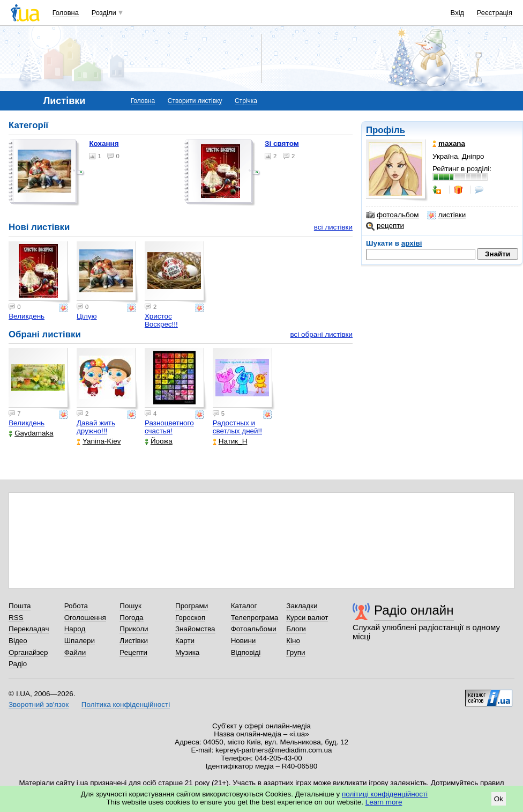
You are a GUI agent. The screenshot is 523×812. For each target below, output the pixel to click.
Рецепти (133, 652)
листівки (446, 215)
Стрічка (246, 101)
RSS (16, 618)
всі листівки (333, 227)
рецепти (385, 226)
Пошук (130, 606)
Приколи (134, 629)
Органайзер (28, 652)
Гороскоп (190, 618)
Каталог (244, 606)
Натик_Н (230, 441)
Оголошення (85, 618)
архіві (412, 243)
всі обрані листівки (322, 334)
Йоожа (159, 441)
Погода (131, 618)
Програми (192, 606)
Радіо (18, 664)
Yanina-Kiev (99, 441)
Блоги (296, 629)
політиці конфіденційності (385, 794)
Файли (75, 652)
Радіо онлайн (414, 610)
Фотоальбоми (254, 629)
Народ (75, 629)
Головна (66, 13)
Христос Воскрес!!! (161, 320)
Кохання (104, 143)
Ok (499, 799)
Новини (244, 641)
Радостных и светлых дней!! (237, 427)
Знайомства (195, 629)
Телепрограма (255, 618)
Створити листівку (195, 101)
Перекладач (29, 629)
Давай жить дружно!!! (96, 427)
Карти (185, 641)
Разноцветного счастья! (169, 427)
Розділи (104, 13)
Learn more (384, 802)
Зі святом (282, 143)
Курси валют (307, 618)
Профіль (386, 130)
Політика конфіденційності (126, 704)
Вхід (458, 13)
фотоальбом (392, 215)
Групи (296, 652)
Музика (187, 652)
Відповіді (246, 652)
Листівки (134, 641)
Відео (18, 641)
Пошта (20, 606)
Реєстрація (495, 13)
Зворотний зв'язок (39, 704)
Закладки (302, 606)
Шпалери (80, 641)
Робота (76, 606)
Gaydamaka (31, 433)
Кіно (293, 641)
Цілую (87, 316)
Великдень (27, 316)
